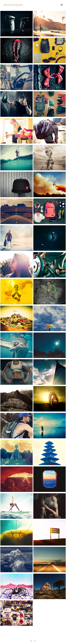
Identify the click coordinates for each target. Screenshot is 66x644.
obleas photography (13, 5)
